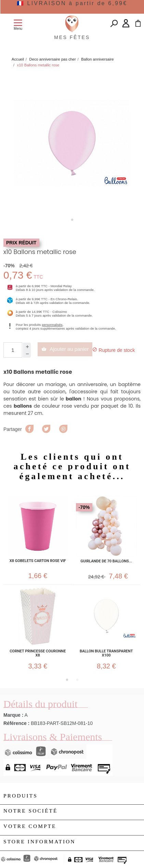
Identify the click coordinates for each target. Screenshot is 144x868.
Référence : (16, 723)
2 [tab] (77, 680)
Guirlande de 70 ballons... (106, 561)
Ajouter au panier (65, 349)
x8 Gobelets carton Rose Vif (38, 561)
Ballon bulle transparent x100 (106, 653)
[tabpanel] (72, 143)
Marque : (13, 715)
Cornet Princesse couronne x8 (38, 653)
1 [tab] (72, 220)
